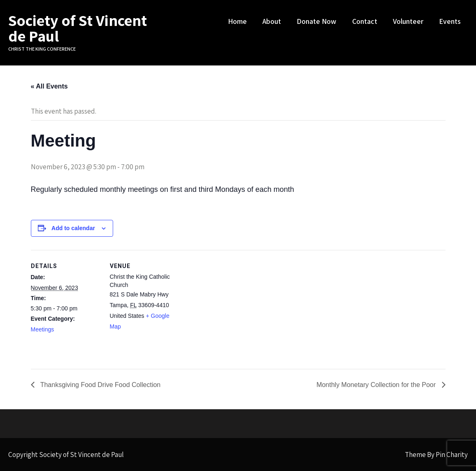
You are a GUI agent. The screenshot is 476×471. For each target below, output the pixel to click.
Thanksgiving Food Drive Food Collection (100, 385)
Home (237, 21)
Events (450, 21)
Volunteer (408, 21)
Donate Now (316, 21)
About (272, 21)
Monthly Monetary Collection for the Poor (377, 385)
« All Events (49, 86)
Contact (365, 21)
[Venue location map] (232, 307)
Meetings (43, 329)
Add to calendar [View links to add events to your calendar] (73, 228)
